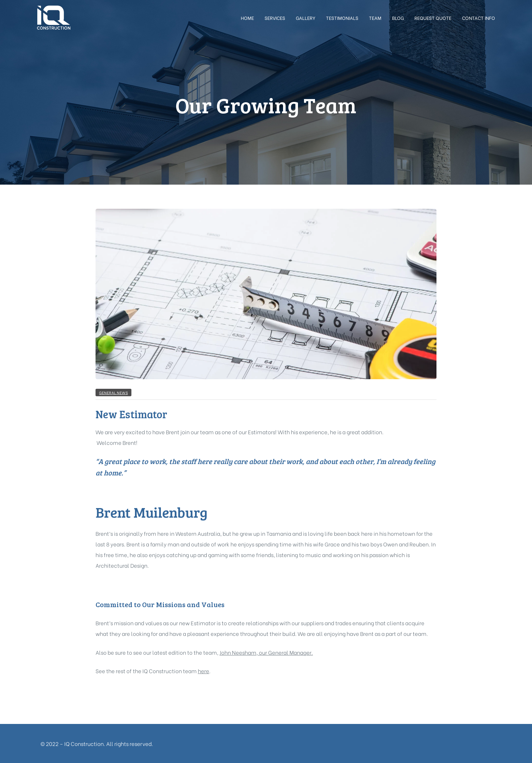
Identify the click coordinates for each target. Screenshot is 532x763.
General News (113, 393)
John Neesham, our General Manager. (266, 652)
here (203, 671)
